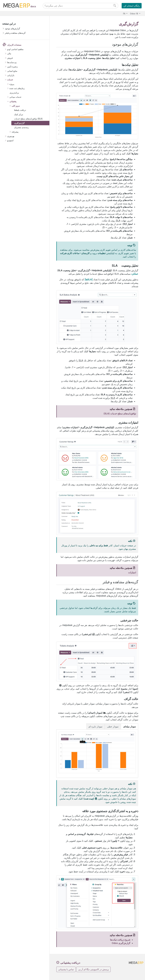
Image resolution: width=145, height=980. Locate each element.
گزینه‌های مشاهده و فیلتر (15, 33)
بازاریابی (11, 75)
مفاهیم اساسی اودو (15, 49)
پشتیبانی (13, 101)
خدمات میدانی (15, 97)
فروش (10, 58)
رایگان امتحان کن (132, 6)
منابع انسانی (12, 71)
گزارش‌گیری (19, 123)
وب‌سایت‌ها (12, 62)
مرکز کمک (19, 114)
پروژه (12, 84)
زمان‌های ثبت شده (17, 88)
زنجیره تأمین (12, 67)
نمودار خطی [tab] (113, 727)
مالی (9, 53)
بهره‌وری (11, 136)
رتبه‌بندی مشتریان (21, 127)
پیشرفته (15, 132)
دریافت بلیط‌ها (20, 110)
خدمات (10, 80)
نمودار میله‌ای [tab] (129, 727)
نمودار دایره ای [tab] (95, 727)
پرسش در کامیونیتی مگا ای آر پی (93, 969)
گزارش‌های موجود (12, 28)
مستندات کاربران (14, 45)
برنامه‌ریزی (14, 93)
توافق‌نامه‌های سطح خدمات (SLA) (28, 119)
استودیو (10, 140)
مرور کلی (16, 106)
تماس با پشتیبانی (66, 969)
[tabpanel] (97, 754)
